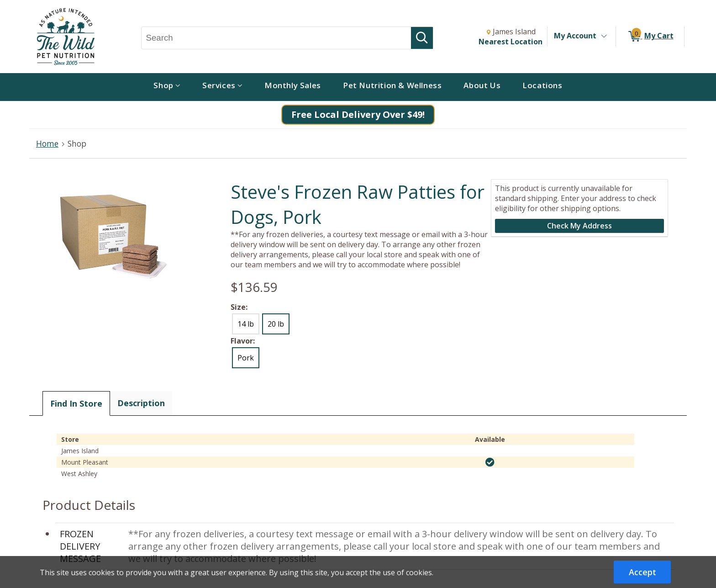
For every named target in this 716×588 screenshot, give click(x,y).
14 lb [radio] (246, 324)
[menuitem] (167, 87)
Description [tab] (141, 403)
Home (47, 143)
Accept (642, 572)
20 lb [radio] (276, 324)
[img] (490, 462)
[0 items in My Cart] (650, 37)
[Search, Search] (276, 38)
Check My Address (579, 226)
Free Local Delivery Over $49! (358, 114)
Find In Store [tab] (76, 403)
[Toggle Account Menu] (604, 37)
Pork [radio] (246, 358)
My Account (575, 36)
